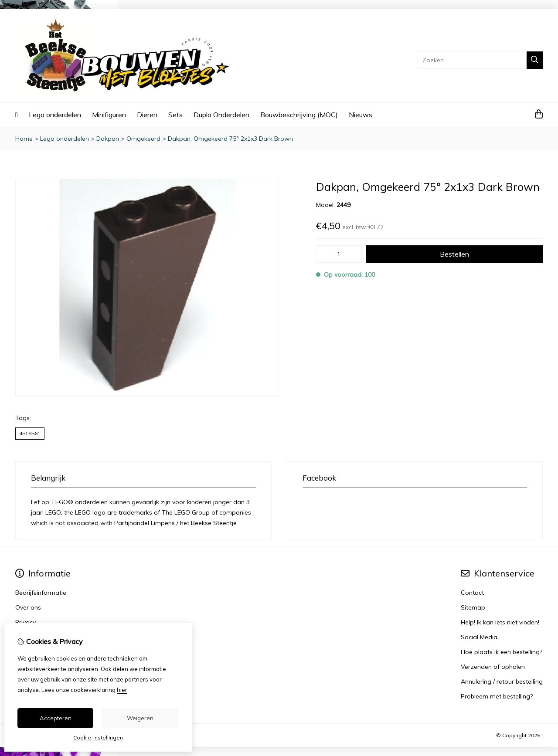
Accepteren (56, 718)
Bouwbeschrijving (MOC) (299, 115)
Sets (175, 115)
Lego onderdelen (55, 115)
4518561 (30, 433)
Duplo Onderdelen (221, 115)
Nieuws (361, 115)
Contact (472, 593)
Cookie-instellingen (98, 737)
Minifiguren (109, 115)
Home (24, 139)
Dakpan (108, 139)
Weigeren (140, 718)
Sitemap (473, 607)
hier (122, 690)
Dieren (147, 115)
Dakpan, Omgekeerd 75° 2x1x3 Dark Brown (230, 139)
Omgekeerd (143, 139)
